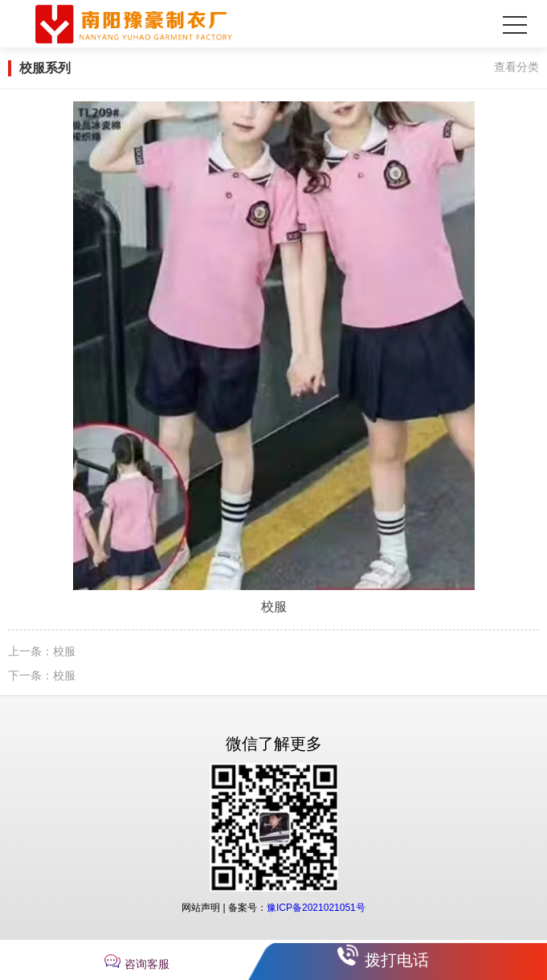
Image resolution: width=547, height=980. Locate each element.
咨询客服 (147, 964)
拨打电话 (397, 960)
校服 (64, 651)
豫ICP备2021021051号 (316, 908)
